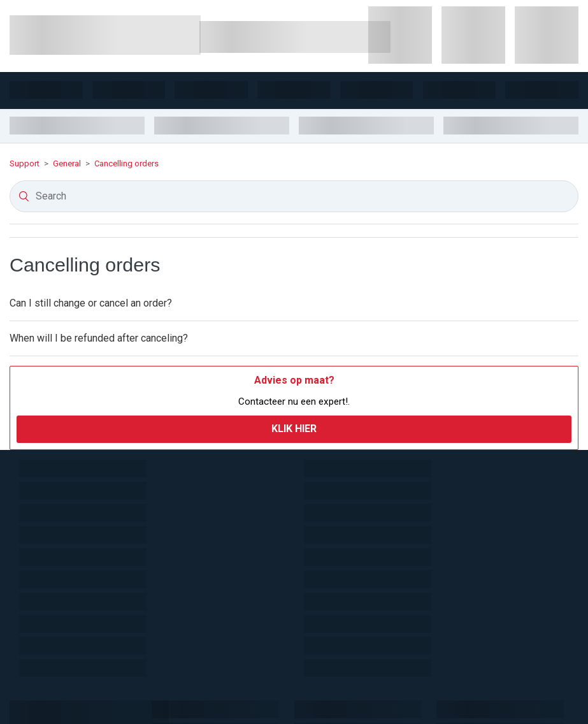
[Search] (294, 196)
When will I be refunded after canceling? (99, 338)
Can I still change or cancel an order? (91, 303)
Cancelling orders (126, 163)
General (67, 163)
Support (25, 163)
